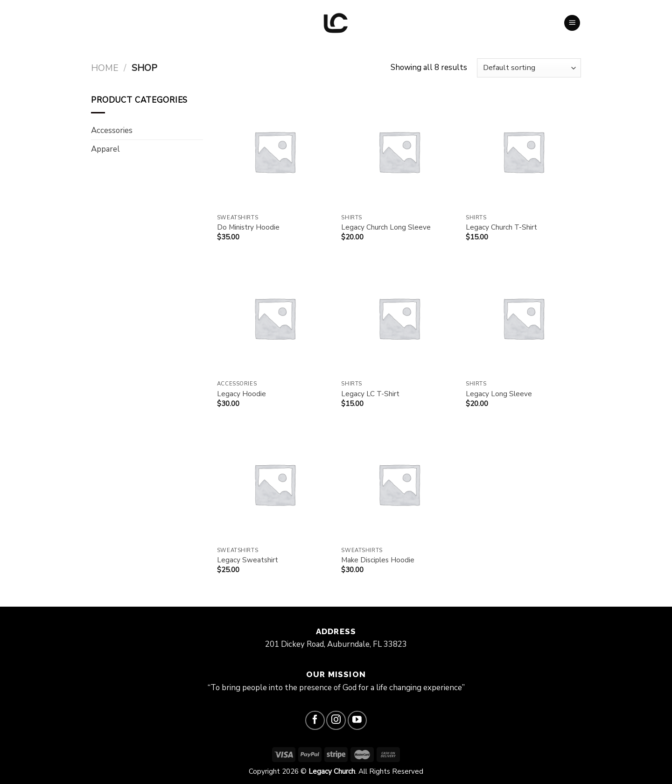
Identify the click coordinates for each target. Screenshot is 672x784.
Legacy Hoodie (241, 394)
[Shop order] (529, 68)
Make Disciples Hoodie (378, 560)
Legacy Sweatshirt (248, 560)
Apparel (105, 149)
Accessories (112, 130)
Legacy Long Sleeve (499, 394)
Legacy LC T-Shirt (370, 394)
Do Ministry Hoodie (248, 227)
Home (105, 68)
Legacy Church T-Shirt (501, 227)
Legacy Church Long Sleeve (386, 227)
